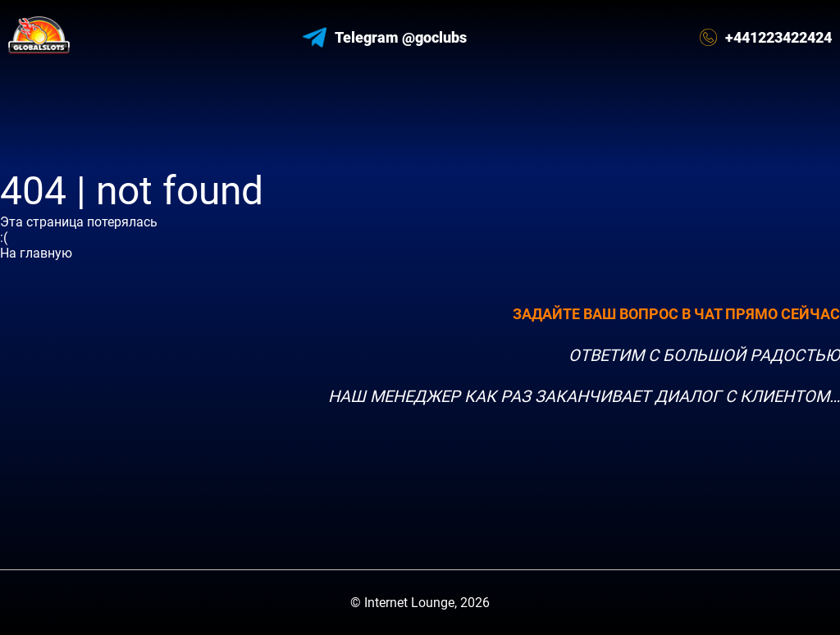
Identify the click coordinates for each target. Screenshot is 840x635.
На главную (36, 253)
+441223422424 (766, 37)
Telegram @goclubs (385, 37)
